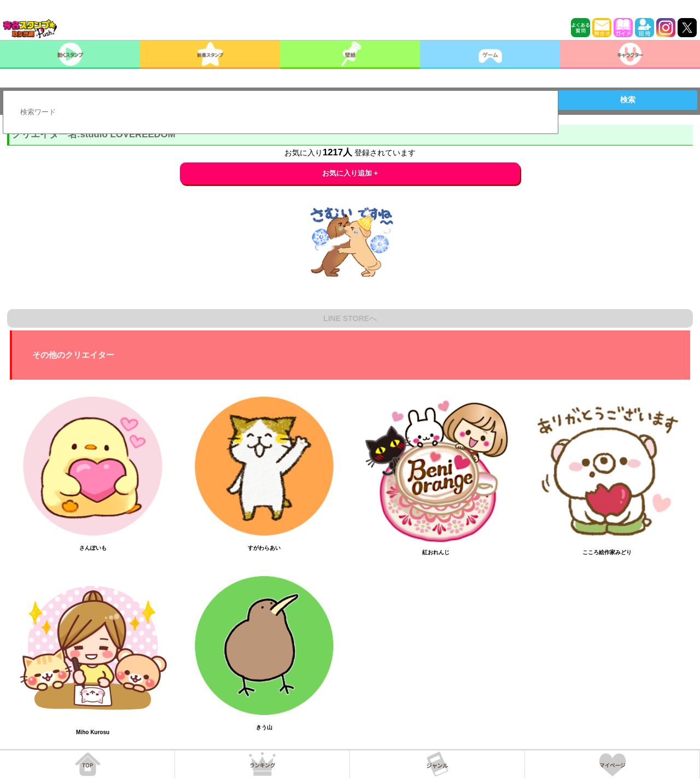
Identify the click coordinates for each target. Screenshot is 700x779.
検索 (628, 100)
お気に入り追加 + (350, 173)
